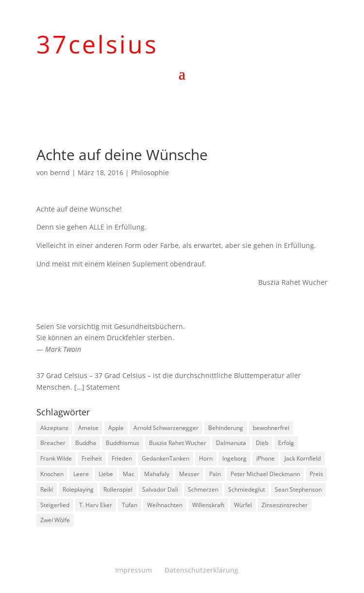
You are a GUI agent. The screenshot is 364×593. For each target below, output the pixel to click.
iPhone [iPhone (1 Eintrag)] (265, 458)
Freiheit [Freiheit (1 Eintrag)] (92, 458)
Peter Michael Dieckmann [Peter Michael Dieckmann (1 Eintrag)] (265, 474)
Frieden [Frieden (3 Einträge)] (122, 458)
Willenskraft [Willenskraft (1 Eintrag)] (208, 505)
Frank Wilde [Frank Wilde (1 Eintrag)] (56, 458)
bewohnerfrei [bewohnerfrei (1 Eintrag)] (271, 428)
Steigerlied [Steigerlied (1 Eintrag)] (55, 505)
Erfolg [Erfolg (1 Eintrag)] (286, 443)
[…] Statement (97, 387)
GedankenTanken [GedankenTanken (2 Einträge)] (165, 458)
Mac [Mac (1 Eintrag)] (129, 474)
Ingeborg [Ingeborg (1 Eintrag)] (234, 458)
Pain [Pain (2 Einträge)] (215, 474)
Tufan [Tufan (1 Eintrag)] (130, 505)
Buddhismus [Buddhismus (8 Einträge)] (123, 443)
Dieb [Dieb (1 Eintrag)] (262, 443)
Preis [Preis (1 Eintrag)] (316, 474)
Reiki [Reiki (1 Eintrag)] (47, 489)
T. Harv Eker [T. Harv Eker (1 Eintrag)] (96, 505)
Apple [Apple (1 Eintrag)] (116, 428)
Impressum (133, 570)
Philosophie (150, 173)
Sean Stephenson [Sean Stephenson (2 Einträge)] (298, 489)
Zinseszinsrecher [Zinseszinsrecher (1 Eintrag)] (285, 505)
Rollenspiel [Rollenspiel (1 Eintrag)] (118, 489)
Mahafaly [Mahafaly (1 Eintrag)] (157, 474)
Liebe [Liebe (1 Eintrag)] (106, 474)
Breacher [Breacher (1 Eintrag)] (53, 443)
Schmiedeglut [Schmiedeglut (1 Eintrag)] (247, 489)
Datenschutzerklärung (201, 570)
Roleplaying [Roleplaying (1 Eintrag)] (78, 489)
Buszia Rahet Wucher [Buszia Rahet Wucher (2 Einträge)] (178, 443)
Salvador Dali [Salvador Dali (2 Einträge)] (160, 489)
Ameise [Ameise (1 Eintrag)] (88, 428)
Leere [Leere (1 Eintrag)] (81, 474)
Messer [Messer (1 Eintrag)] (189, 474)
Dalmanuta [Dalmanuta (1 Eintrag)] (231, 443)
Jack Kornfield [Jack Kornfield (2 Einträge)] (303, 458)
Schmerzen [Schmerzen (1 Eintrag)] (203, 489)
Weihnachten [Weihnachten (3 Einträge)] (165, 505)
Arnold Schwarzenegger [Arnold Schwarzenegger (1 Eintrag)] (166, 428)
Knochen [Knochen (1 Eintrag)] (52, 474)
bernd (60, 173)
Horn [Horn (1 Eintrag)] (206, 458)
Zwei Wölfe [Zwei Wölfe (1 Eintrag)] (55, 520)
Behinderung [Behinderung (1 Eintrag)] (226, 428)
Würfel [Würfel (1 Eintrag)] (243, 505)
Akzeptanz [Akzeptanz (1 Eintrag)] (54, 428)
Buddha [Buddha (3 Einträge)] (86, 443)
